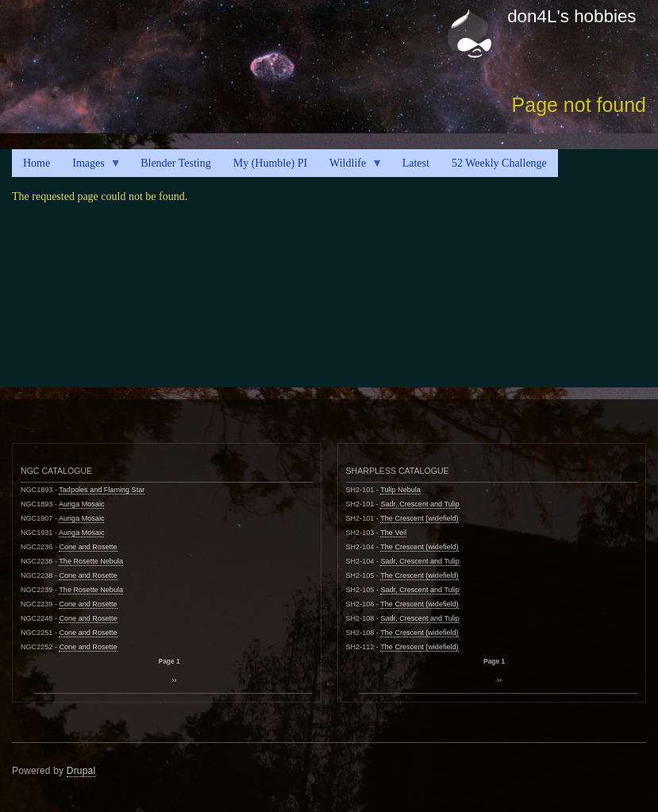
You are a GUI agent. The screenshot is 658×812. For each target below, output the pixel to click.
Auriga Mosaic (82, 504)
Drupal (81, 771)
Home (37, 163)
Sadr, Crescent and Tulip (419, 504)
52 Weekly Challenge (499, 163)
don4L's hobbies (571, 16)
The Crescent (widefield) (419, 518)
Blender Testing (176, 163)
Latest (416, 163)
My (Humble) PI (270, 163)
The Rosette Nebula (91, 561)
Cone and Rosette (88, 547)
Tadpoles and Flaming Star (102, 490)
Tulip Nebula (400, 490)
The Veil (393, 533)
